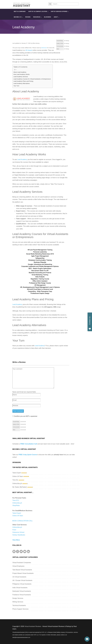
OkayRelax (16, 505)
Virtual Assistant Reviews (33, 626)
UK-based (29, 50)
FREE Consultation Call (29, 444)
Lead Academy (22, 159)
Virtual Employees (18, 566)
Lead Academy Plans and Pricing (23, 81)
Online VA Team (18, 476)
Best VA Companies (20, 11)
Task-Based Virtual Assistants (22, 570)
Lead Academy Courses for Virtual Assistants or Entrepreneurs (32, 79)
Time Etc (15, 480)
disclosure (44, 48)
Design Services (18, 598)
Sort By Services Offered (59, 11)
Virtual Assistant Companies (22, 563)
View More (16, 540)
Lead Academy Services (21, 77)
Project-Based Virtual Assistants (23, 573)
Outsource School (18, 532)
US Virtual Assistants (19, 577)
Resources (37, 17)
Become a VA (18, 17)
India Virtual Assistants (20, 588)
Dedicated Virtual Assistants (22, 591)
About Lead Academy (20, 72)
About (56, 17)
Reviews (28, 17)
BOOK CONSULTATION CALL (23, 521)
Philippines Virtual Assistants (22, 584)
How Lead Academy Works (22, 74)
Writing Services (18, 602)
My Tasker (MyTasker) (20, 487)
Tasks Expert (17, 473)
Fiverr (14, 530)
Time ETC (16, 500)
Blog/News (47, 17)
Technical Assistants (19, 605)
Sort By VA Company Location (38, 11)
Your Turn (16, 86)
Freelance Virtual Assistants (22, 595)
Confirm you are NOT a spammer (25, 416)
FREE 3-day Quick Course (28, 455)
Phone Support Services (20, 609)
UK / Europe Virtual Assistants (22, 580)
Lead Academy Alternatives (22, 83)
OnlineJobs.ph (17, 483)
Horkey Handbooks (19, 535)
